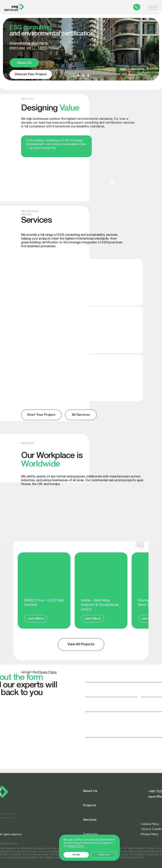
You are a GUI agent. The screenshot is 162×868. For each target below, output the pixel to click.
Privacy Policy (149, 834)
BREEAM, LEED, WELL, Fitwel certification (40, 271)
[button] (74, 75)
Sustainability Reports (45, 363)
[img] (113, 378)
